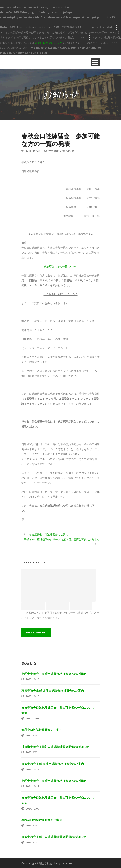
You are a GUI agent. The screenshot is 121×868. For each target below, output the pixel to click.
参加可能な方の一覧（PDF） (60, 266)
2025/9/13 (32, 751)
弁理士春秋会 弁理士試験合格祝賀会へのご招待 (54, 673)
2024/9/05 (32, 842)
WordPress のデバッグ (49, 42)
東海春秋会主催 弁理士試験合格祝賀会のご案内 (53, 690)
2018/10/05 (33, 150)
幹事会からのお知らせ (61, 150)
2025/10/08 (32, 718)
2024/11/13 (32, 769)
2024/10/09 (32, 808)
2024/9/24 (32, 825)
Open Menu (95, 61)
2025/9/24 (32, 735)
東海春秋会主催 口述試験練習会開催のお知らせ (54, 836)
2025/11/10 (32, 678)
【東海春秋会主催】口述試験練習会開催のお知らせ (55, 746)
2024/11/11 (32, 785)
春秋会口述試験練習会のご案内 (42, 729)
